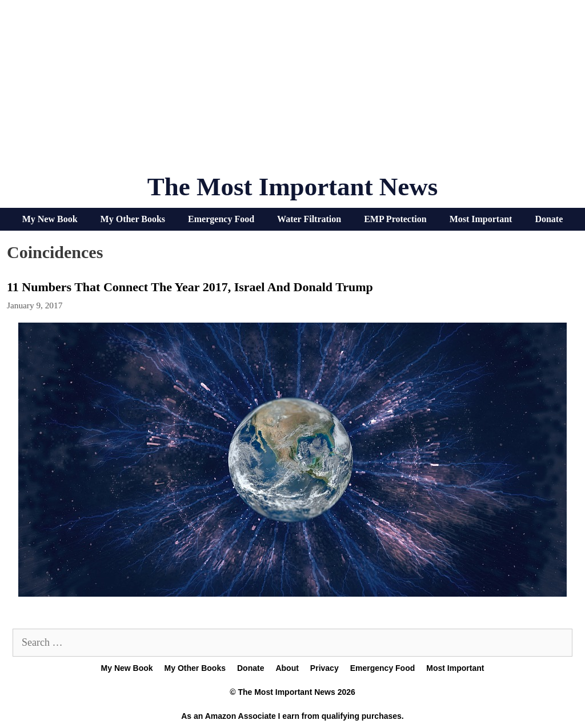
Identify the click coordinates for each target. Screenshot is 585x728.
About (287, 668)
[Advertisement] (292, 91)
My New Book (50, 219)
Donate (549, 219)
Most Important (481, 219)
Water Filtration (309, 219)
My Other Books (133, 219)
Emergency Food (221, 219)
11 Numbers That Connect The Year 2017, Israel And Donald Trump (190, 287)
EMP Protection (395, 219)
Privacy (324, 668)
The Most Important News (293, 187)
